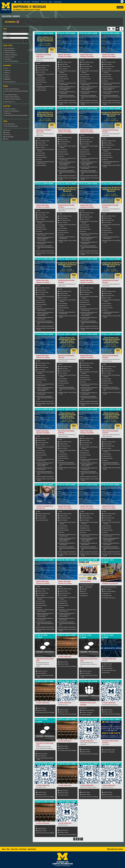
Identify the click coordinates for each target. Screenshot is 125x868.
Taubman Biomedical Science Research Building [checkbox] (16, 116)
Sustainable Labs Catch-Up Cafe (110, 584)
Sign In (120, 7)
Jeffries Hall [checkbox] (8, 113)
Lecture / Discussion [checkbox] (10, 53)
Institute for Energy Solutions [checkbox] (12, 97)
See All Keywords (10, 82)
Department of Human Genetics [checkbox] (13, 99)
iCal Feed (6, 132)
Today (20, 2)
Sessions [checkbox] (8, 70)
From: (5, 32)
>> (82, 839)
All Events (44, 2)
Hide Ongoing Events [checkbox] (10, 124)
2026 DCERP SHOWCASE (86, 581)
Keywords (12, 22)
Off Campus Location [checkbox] (10, 109)
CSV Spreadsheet (8, 137)
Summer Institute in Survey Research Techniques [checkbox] (16, 92)
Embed (6, 139)
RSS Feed (7, 130)
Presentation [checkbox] (8, 59)
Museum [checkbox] (8, 73)
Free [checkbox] (7, 68)
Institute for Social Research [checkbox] (12, 89)
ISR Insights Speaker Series (109, 659)
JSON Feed (7, 135)
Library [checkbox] (7, 75)
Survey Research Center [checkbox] (11, 95)
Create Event (58, 2)
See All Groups (10, 102)
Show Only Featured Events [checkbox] (11, 126)
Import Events (32, 849)
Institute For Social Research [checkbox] (12, 111)
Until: (5, 36)
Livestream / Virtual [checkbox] (10, 57)
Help (8, 849)
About (4, 849)
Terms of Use (14, 849)
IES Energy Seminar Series (65, 657)
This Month (35, 2)
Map (50, 2)
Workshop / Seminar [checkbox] (10, 50)
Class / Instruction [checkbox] (10, 48)
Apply (26, 40)
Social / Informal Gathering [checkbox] (11, 61)
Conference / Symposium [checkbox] (11, 55)
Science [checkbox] (7, 77)
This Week (27, 2)
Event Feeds (23, 849)
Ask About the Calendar (115, 849)
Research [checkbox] (8, 79)
